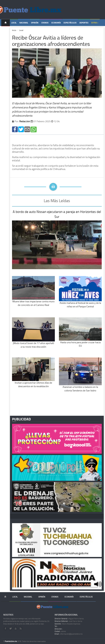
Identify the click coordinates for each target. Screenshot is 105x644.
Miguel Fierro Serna (69, 619)
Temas (6, 30)
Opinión (35, 23)
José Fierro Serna (68, 621)
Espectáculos (70, 23)
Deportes (84, 23)
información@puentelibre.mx (69, 634)
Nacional (24, 23)
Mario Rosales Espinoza (67, 624)
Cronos (45, 23)
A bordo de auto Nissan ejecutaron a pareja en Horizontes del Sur (57, 214)
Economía (56, 23)
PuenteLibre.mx (11, 641)
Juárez (60, 631)
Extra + (95, 23)
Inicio (14, 30)
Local (14, 23)
